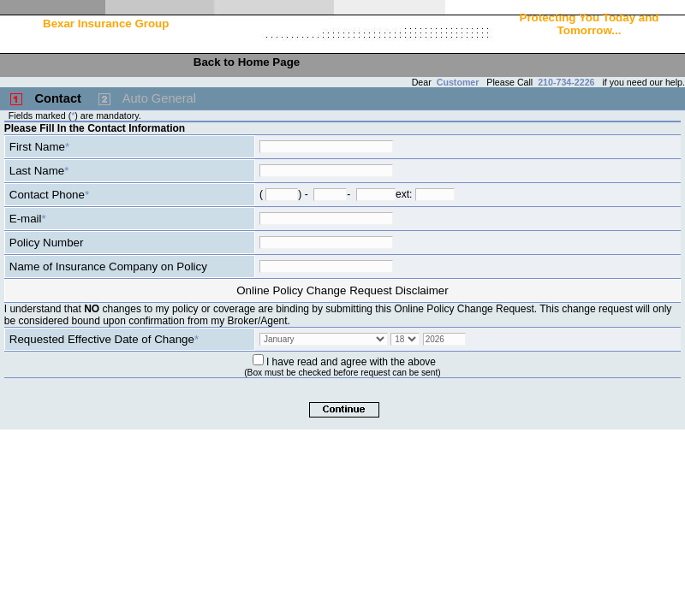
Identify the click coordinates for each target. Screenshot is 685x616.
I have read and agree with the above (351, 362)
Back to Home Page (247, 62)
